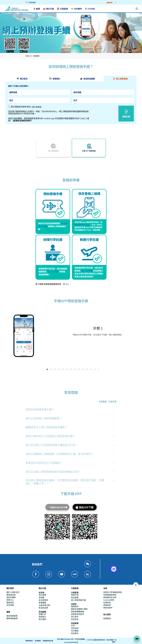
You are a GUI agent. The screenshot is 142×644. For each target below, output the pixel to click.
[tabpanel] (71, 103)
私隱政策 (38, 641)
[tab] (22, 79)
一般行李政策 (36, 107)
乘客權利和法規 (48, 641)
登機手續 (126, 116)
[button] (47, 369)
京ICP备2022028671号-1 (66, 639)
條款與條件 (29, 641)
